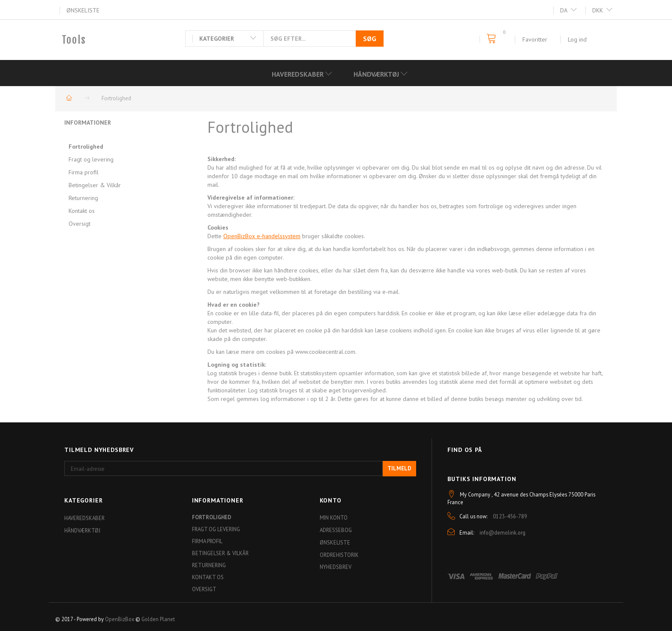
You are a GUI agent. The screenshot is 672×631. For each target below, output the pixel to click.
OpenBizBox (120, 619)
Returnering (83, 198)
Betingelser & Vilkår (95, 185)
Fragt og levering (91, 159)
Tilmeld (399, 468)
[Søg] (370, 39)
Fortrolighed (86, 147)
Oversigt (79, 224)
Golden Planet (158, 619)
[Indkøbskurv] (494, 39)
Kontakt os (82, 211)
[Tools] (74, 40)
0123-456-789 (510, 516)
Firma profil (84, 172)
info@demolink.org (502, 532)
